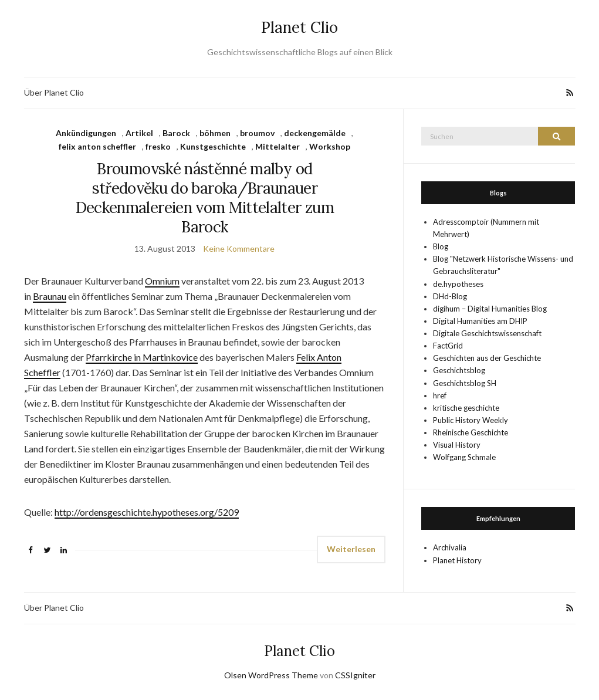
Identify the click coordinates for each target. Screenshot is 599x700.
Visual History (457, 445)
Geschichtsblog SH (465, 383)
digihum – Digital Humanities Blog (490, 309)
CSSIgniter (355, 675)
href (440, 395)
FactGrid (448, 346)
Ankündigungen (86, 133)
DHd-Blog (450, 296)
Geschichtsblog (459, 370)
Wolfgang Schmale (464, 457)
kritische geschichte (466, 408)
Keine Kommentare (239, 248)
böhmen (215, 133)
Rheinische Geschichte (471, 432)
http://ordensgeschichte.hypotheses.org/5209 (147, 512)
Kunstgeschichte (213, 146)
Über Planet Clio (54, 92)
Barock (176, 133)
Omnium (162, 281)
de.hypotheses (458, 284)
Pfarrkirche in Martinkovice (142, 357)
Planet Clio (299, 27)
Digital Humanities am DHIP (480, 321)
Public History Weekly (471, 420)
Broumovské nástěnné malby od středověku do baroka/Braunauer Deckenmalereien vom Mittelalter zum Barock (205, 198)
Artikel (139, 133)
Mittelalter (277, 146)
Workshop (330, 146)
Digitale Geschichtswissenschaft (487, 333)
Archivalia (450, 547)
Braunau (50, 296)
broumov (257, 133)
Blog (441, 246)
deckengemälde (315, 133)
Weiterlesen (351, 549)
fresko (158, 146)
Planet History (457, 560)
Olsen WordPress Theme (271, 675)
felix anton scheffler (97, 146)
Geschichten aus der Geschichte (487, 358)
